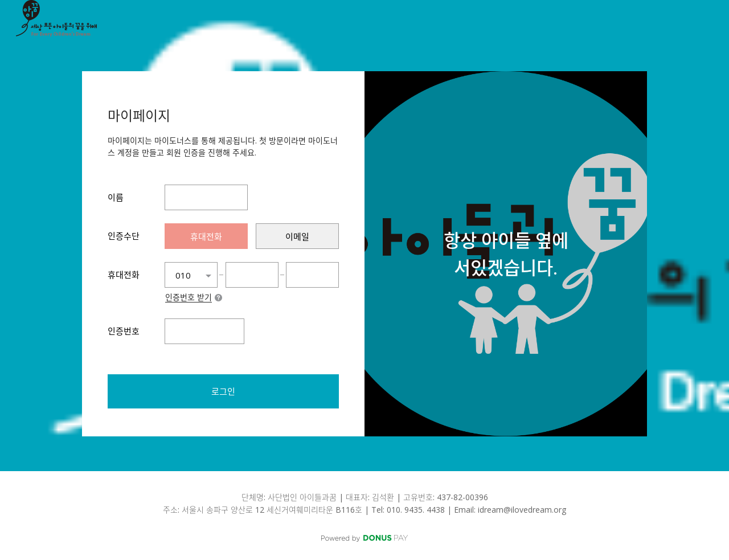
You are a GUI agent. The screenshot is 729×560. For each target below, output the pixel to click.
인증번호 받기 (189, 298)
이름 (116, 197)
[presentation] (206, 236)
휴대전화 (124, 275)
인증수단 (124, 236)
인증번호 (124, 331)
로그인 (223, 391)
